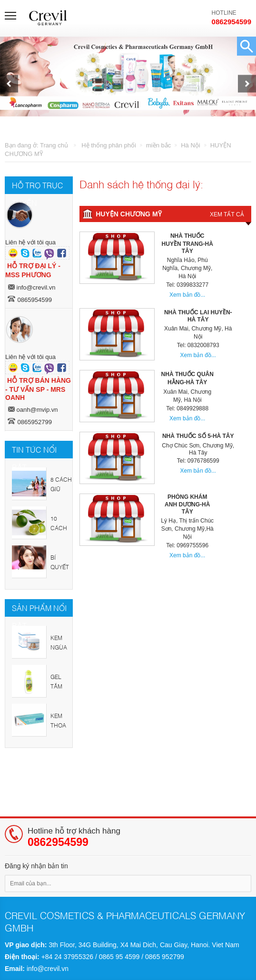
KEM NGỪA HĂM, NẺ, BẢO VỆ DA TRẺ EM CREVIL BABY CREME (60, 645)
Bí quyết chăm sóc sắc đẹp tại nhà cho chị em (61, 565)
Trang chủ (54, 145)
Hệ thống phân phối (109, 145)
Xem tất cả (227, 214)
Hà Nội (191, 145)
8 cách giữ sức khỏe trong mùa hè (61, 487)
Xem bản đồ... (187, 295)
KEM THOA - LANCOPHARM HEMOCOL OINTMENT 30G (61, 723)
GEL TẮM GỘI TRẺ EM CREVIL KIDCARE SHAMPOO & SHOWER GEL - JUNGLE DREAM (61, 684)
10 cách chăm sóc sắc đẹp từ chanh (61, 526)
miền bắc (158, 145)
